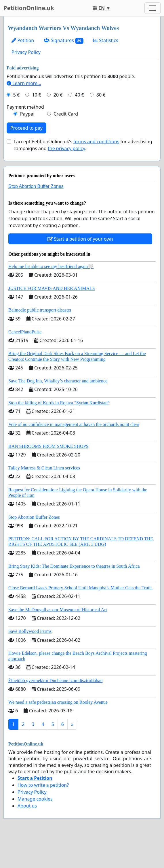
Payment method (25, 107)
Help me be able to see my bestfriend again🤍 (51, 266)
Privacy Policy (26, 52)
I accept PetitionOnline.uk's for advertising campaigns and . (83, 145)
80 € (101, 95)
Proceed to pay (26, 128)
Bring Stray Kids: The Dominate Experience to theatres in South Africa (74, 566)
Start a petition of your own (80, 239)
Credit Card (66, 114)
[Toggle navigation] (152, 8)
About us (27, 806)
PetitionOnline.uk (29, 8)
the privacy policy (66, 148)
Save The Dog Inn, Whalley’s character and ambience (58, 381)
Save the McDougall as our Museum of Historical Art (58, 610)
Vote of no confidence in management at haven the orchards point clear (74, 424)
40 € (79, 95)
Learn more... (24, 83)
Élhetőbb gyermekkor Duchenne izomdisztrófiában (55, 681)
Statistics (106, 40)
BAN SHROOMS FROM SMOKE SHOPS (48, 446)
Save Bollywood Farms (30, 631)
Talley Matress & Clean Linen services (44, 468)
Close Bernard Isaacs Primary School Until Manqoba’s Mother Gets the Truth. (81, 588)
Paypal (27, 114)
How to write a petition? (43, 785)
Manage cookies (35, 799)
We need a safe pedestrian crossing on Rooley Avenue (58, 702)
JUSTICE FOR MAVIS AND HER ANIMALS (52, 288)
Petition (23, 40)
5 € (16, 95)
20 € (58, 95)
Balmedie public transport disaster (40, 310)
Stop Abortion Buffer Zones (36, 186)
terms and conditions (96, 141)
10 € (37, 95)
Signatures (64, 40)
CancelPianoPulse (25, 332)
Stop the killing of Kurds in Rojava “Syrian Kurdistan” (59, 403)
